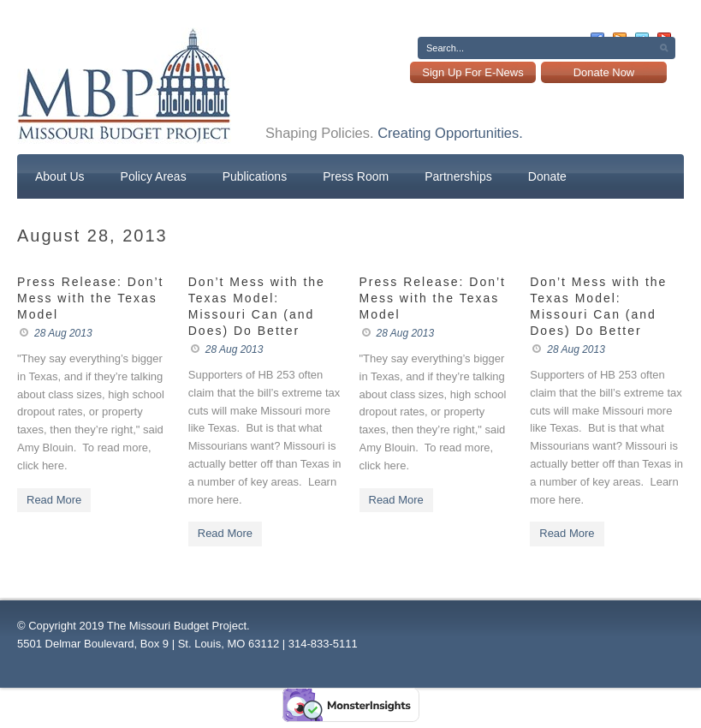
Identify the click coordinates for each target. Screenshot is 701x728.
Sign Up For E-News (472, 72)
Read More (54, 500)
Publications (255, 176)
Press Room (356, 176)
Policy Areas (154, 176)
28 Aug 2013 (63, 333)
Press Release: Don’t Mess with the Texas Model (91, 298)
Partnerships (458, 176)
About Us (60, 176)
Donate (547, 176)
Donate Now (604, 72)
